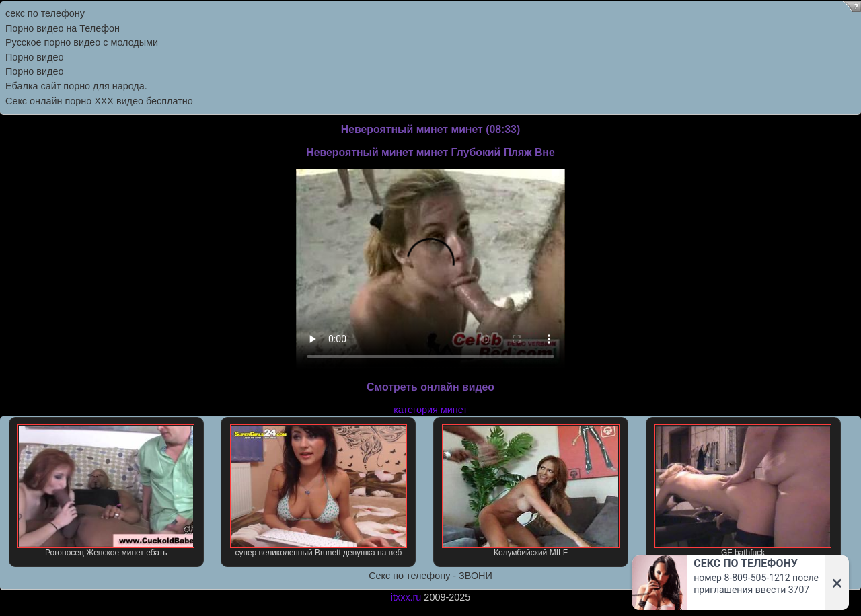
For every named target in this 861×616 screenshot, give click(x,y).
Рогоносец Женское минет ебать (106, 491)
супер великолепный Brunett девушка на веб (319, 491)
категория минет (430, 410)
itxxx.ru (406, 597)
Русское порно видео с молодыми (82, 42)
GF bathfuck (743, 491)
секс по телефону (45, 13)
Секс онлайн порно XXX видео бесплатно (99, 101)
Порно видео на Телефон (63, 28)
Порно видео (34, 57)
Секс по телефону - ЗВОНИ (430, 576)
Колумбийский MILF (530, 491)
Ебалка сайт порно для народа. (76, 86)
